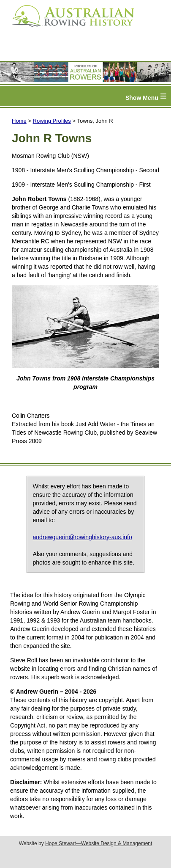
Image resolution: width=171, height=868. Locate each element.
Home (19, 121)
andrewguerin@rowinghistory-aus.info (83, 537)
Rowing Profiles (52, 121)
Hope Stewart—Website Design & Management (99, 843)
